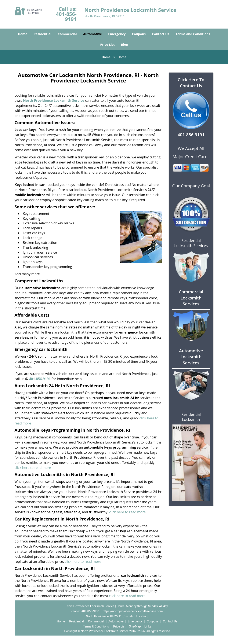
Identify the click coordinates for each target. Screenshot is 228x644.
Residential (43, 34)
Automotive (93, 34)
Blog (124, 44)
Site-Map (135, 626)
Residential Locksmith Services (191, 243)
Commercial (67, 34)
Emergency (117, 34)
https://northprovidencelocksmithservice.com (133, 611)
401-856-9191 (66, 16)
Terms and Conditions (193, 34)
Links (148, 626)
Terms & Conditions (96, 626)
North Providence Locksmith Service (54, 100)
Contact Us (161, 34)
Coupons (139, 34)
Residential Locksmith (191, 417)
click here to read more (33, 468)
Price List (107, 44)
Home (22, 34)
